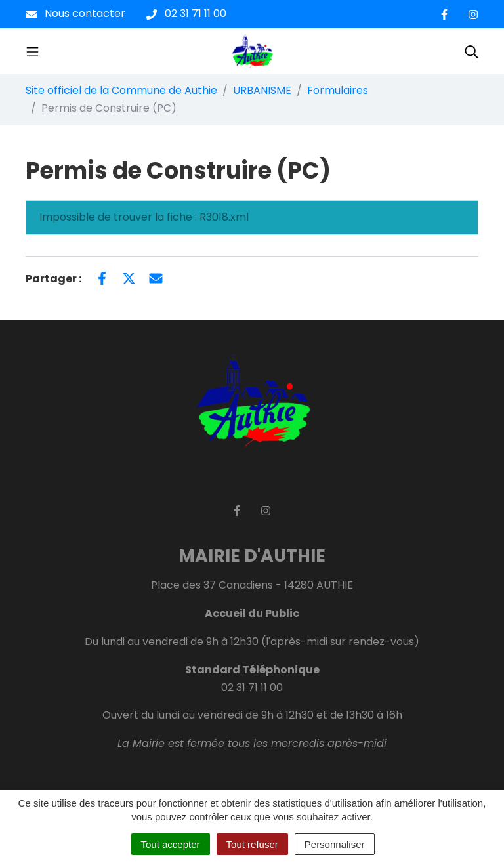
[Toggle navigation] (32, 51)
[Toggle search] (472, 51)
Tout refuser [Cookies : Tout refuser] (252, 844)
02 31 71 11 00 (252, 687)
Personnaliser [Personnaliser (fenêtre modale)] (335, 844)
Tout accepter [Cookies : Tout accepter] (171, 844)
